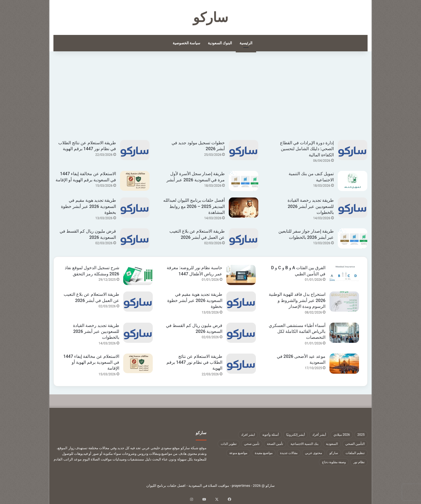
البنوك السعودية (220, 43)
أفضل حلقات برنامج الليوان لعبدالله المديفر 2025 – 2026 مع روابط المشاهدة (194, 206)
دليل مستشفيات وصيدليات (132, 459)
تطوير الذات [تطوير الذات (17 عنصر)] (229, 444)
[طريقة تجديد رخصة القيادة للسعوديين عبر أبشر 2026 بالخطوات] (353, 208)
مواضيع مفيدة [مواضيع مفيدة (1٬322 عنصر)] (264, 453)
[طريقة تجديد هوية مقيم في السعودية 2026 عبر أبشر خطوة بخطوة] (135, 208)
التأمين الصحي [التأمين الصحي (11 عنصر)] (355, 444)
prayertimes (241, 486)
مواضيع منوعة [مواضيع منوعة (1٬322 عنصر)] (238, 453)
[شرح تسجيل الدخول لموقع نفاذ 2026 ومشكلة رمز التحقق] (138, 275)
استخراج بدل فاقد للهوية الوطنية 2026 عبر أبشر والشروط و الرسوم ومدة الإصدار (297, 300)
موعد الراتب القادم (68, 459)
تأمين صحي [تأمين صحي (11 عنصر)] (252, 444)
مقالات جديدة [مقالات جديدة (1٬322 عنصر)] (289, 453)
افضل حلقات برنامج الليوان (166, 486)
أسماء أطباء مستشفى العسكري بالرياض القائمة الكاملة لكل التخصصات (297, 332)
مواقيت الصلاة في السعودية (209, 486)
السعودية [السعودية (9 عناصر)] (332, 444)
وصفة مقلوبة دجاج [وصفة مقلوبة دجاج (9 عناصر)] (334, 462)
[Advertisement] (210, 100)
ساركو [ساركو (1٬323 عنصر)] (334, 453)
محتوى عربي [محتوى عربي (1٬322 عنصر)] (313, 453)
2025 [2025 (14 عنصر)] (361, 435)
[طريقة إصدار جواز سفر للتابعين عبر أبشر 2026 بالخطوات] (353, 238)
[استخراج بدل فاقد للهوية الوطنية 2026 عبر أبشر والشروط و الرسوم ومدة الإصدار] (344, 302)
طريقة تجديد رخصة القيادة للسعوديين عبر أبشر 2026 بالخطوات (311, 206)
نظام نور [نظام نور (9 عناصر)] (359, 462)
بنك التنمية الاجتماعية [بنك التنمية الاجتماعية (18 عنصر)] (304, 444)
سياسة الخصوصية (186, 43)
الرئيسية (246, 43)
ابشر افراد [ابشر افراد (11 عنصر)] (248, 435)
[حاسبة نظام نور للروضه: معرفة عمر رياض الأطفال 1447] (241, 275)
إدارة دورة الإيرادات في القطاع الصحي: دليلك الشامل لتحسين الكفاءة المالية (307, 149)
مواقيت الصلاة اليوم (97, 459)
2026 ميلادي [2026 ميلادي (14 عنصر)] (342, 435)
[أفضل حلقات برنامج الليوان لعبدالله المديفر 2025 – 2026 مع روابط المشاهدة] (244, 208)
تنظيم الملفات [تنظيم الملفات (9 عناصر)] (355, 453)
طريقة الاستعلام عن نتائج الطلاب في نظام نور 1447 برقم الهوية (194, 362)
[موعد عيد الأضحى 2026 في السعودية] (344, 364)
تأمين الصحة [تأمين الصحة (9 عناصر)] (275, 444)
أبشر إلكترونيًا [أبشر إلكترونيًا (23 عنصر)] (295, 435)
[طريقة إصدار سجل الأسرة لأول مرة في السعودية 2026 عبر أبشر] (244, 181)
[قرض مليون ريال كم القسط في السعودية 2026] (135, 238)
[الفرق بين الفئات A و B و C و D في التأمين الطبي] (344, 275)
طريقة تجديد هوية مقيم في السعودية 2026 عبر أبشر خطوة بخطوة (88, 206)
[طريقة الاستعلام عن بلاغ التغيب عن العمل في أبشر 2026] (244, 238)
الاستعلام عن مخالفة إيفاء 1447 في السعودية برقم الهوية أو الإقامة (91, 362)
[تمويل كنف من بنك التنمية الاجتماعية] (353, 181)
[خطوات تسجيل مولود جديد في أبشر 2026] (244, 150)
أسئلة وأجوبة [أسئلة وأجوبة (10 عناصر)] (271, 435)
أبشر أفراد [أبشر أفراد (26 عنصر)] (319, 435)
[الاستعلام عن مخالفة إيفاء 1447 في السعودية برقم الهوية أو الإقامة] (135, 181)
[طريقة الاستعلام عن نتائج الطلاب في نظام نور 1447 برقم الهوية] (135, 150)
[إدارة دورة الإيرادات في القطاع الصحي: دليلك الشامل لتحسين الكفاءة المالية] (353, 150)
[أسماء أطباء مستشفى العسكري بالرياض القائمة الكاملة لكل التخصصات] (344, 333)
